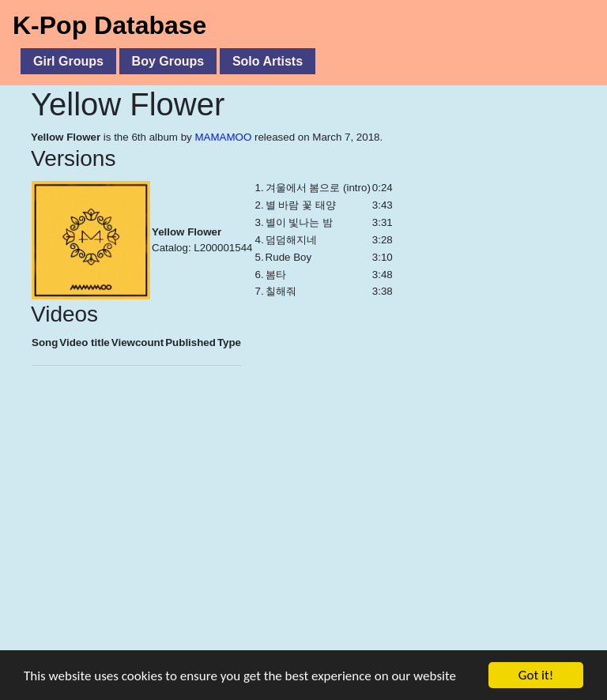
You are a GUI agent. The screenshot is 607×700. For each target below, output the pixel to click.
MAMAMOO (223, 137)
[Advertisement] (303, 537)
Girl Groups (68, 61)
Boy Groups (168, 61)
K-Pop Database (109, 25)
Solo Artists (268, 61)
